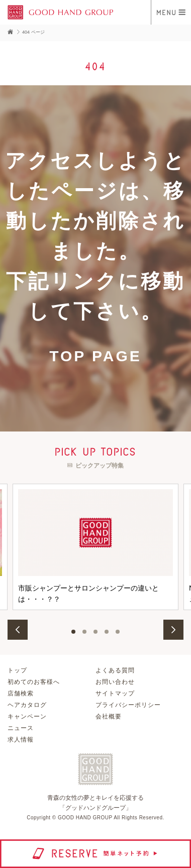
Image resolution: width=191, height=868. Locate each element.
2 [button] (84, 632)
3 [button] (95, 632)
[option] (95, 547)
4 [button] (107, 632)
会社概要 (109, 716)
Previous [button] (18, 630)
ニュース (21, 728)
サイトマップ (115, 693)
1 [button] (73, 632)
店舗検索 (21, 693)
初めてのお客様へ (34, 682)
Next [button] (173, 630)
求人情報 (21, 740)
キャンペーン (27, 716)
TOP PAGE (95, 356)
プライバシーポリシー (128, 705)
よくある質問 (115, 670)
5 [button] (118, 632)
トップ (17, 670)
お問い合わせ (115, 682)
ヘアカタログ (27, 705)
